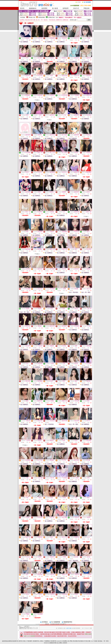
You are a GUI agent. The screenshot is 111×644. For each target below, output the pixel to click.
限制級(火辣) (32, 17)
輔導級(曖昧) (42, 17)
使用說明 (66, 8)
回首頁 (22, 8)
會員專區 (44, 8)
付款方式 (76, 8)
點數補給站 (33, 8)
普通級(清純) (52, 17)
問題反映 (87, 8)
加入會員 (55, 8)
